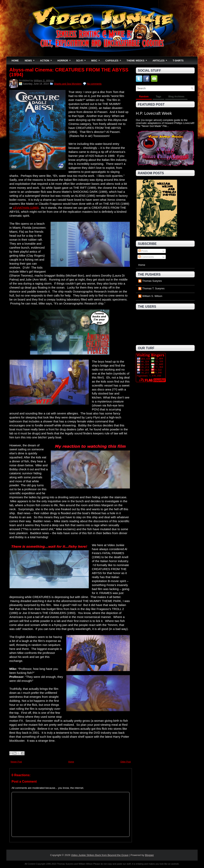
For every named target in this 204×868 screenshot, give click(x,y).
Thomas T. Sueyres (153, 288)
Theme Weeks (138, 59)
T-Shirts (178, 61)
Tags (158, 97)
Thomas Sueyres (152, 281)
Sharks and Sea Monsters (68, 84)
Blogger (150, 855)
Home (15, 61)
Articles (161, 59)
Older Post (126, 762)
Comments (146, 257)
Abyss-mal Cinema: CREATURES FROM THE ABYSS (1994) (69, 72)
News (31, 59)
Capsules (114, 59)
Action (47, 59)
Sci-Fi (82, 59)
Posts (143, 251)
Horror (65, 59)
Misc (97, 59)
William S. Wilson (44, 81)
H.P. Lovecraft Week (154, 113)
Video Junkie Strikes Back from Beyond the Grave (100, 855)
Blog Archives (176, 97)
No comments (94, 84)
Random (144, 97)
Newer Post (16, 762)
